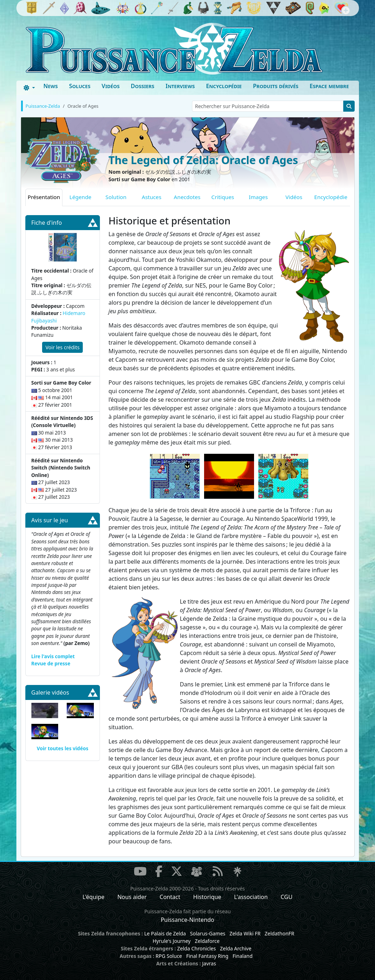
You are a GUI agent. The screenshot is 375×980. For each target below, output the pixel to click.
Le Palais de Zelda (165, 933)
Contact (170, 897)
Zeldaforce (207, 941)
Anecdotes (187, 197)
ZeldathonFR (280, 933)
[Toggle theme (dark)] (29, 88)
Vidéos (111, 86)
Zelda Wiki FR (245, 933)
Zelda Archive (236, 948)
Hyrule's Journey (172, 941)
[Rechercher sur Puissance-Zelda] (268, 106)
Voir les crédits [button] (62, 347)
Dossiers (143, 86)
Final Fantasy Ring (207, 956)
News (50, 86)
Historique (207, 897)
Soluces (80, 86)
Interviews (180, 86)
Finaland (243, 956)
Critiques (223, 197)
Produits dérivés (276, 86)
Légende (80, 197)
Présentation (44, 197)
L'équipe (93, 897)
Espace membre (329, 86)
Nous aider (132, 897)
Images (258, 197)
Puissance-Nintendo (187, 920)
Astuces (151, 197)
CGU (287, 897)
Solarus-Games (208, 933)
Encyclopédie (224, 86)
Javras (209, 963)
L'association (251, 897)
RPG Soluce (169, 956)
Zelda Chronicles (197, 948)
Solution (116, 197)
